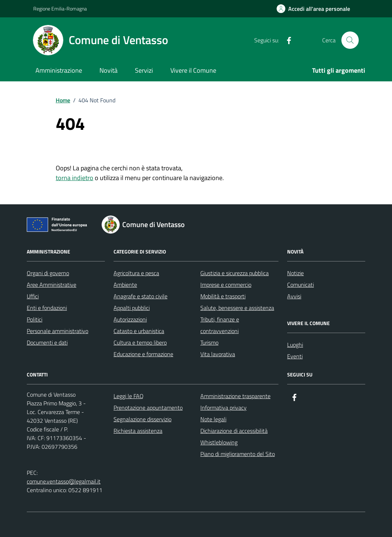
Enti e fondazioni (47, 308)
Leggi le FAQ (129, 396)
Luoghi (295, 345)
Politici (35, 319)
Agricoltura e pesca (136, 273)
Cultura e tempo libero (140, 342)
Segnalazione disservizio (142, 419)
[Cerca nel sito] (350, 40)
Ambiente (125, 285)
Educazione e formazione (143, 354)
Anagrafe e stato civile (140, 296)
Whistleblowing (219, 442)
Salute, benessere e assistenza (237, 308)
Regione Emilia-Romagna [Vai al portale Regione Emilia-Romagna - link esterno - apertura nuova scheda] (60, 8)
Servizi (144, 70)
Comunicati (301, 285)
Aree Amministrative (52, 285)
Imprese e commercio (226, 285)
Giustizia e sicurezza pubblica (235, 273)
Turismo (209, 342)
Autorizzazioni (130, 319)
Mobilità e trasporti (223, 296)
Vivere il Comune (193, 70)
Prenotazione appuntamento (148, 408)
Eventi (295, 356)
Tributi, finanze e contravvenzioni (220, 325)
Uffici (33, 296)
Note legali (213, 419)
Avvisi (294, 296)
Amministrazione (59, 70)
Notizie (295, 273)
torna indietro (74, 178)
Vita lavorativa (218, 354)
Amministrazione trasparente (235, 396)
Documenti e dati (47, 342)
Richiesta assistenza (138, 431)
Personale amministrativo (57, 331)
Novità (108, 70)
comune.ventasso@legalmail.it (64, 481)
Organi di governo (48, 273)
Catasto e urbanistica (139, 331)
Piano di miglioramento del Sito (238, 454)
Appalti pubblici (132, 308)
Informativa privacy (223, 408)
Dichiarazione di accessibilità (234, 431)
